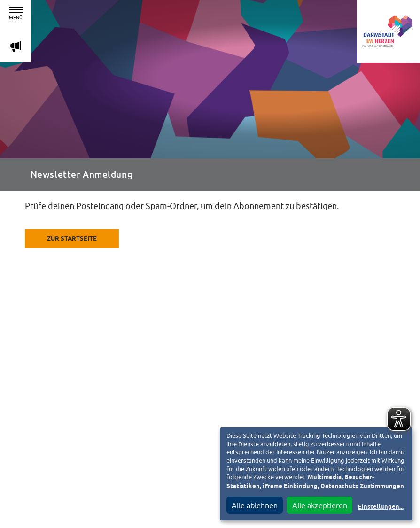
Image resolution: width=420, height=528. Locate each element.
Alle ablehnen (255, 505)
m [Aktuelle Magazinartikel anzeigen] (16, 46)
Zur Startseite (72, 239)
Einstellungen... (381, 507)
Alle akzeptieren (320, 505)
